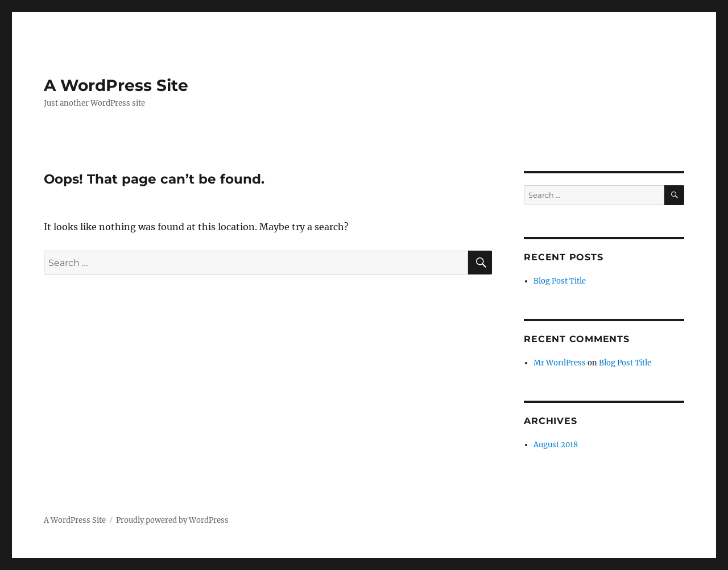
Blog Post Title (560, 281)
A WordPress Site (116, 85)
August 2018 (556, 445)
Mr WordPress (560, 363)
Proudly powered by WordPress (172, 520)
